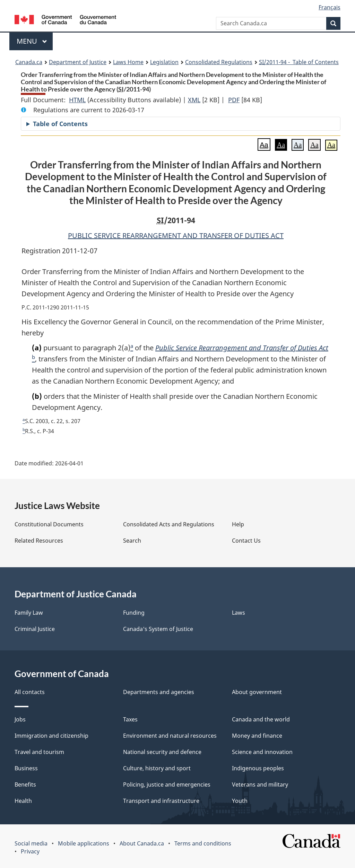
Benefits (25, 784)
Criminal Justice (35, 629)
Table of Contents (60, 124)
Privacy (30, 851)
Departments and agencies (159, 692)
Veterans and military (260, 784)
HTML (77, 100)
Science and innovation (262, 752)
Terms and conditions (203, 843)
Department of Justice (78, 62)
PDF (234, 100)
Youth (240, 801)
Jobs (20, 719)
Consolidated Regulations (219, 62)
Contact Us (246, 541)
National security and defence (162, 752)
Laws (239, 613)
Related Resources (39, 541)
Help (238, 524)
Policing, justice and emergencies (167, 784)
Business (26, 768)
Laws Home (128, 62)
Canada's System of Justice (158, 629)
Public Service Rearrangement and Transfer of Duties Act (242, 348)
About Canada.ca (142, 843)
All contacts (30, 692)
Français (330, 7)
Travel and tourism (39, 752)
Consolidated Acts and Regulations (169, 524)
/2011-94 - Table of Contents (299, 62)
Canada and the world (261, 719)
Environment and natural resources (170, 736)
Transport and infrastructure (161, 801)
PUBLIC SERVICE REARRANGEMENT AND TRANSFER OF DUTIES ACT (176, 235)
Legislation (164, 62)
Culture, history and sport (157, 768)
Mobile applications (84, 843)
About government (257, 692)
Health (23, 801)
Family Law (29, 613)
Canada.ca (29, 62)
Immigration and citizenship (51, 736)
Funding (134, 613)
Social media (31, 843)
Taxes (130, 719)
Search (132, 541)
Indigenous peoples (258, 768)
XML (194, 100)
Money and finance (257, 736)
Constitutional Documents (49, 524)
